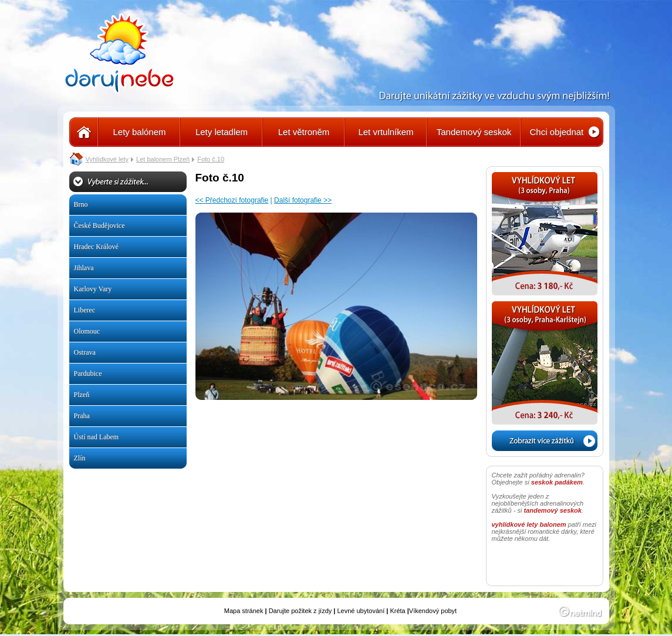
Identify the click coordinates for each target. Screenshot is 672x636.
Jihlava (84, 268)
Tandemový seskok (474, 132)
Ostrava (85, 352)
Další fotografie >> (303, 200)
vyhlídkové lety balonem (529, 524)
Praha (82, 416)
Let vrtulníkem (386, 132)
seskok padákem (557, 482)
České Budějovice (99, 226)
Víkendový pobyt (433, 611)
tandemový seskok (553, 510)
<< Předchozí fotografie (232, 200)
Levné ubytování (361, 611)
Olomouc (87, 331)
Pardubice (88, 373)
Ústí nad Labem (97, 437)
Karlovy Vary (93, 289)
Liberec (85, 310)
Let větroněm (304, 132)
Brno (81, 204)
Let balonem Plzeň (163, 159)
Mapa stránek (244, 611)
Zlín (80, 458)
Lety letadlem (222, 132)
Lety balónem (139, 132)
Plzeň (82, 395)
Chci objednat (557, 132)
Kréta (397, 611)
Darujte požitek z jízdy (300, 611)
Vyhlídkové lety (107, 159)
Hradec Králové (96, 247)
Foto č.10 (211, 159)
